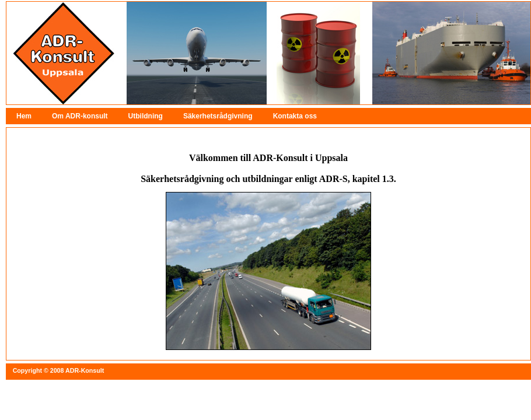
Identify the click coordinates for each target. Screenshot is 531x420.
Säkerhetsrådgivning (218, 116)
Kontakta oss (295, 116)
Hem (24, 116)
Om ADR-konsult (80, 116)
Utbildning (146, 116)
